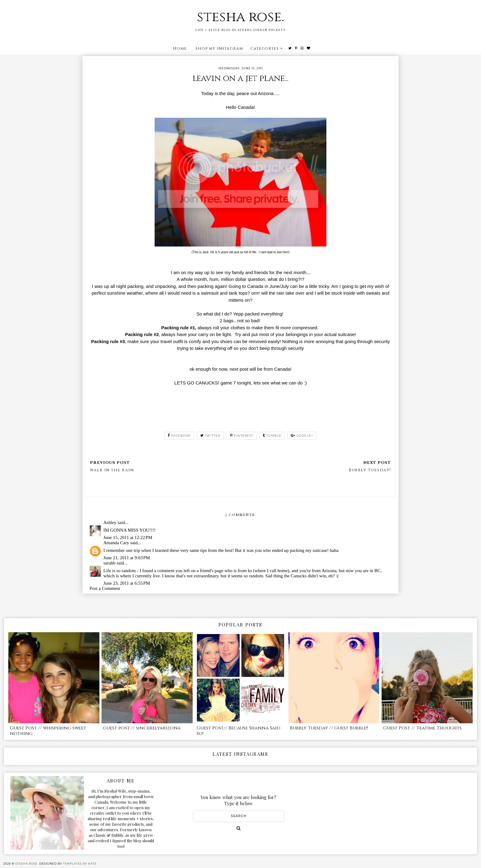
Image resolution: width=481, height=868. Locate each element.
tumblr (272, 436)
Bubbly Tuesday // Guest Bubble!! (329, 728)
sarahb (109, 563)
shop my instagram (219, 48)
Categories (265, 48)
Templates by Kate (80, 864)
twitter (210, 436)
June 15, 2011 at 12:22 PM (128, 537)
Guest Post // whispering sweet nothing (48, 731)
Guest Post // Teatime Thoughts (422, 728)
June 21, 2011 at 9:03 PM (127, 558)
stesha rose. (240, 17)
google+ (302, 436)
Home (180, 48)
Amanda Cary (116, 543)
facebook (179, 436)
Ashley (110, 522)
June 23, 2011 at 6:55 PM (127, 583)
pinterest (242, 436)
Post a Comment (105, 588)
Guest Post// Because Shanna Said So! (239, 731)
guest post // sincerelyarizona (142, 728)
